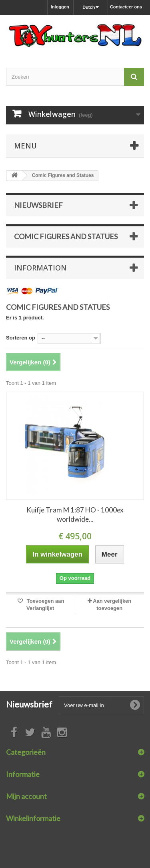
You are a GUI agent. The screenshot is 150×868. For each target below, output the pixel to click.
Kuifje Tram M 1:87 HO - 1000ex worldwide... (75, 514)
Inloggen (60, 7)
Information (40, 268)
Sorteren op (21, 338)
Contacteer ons (126, 7)
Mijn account (26, 796)
